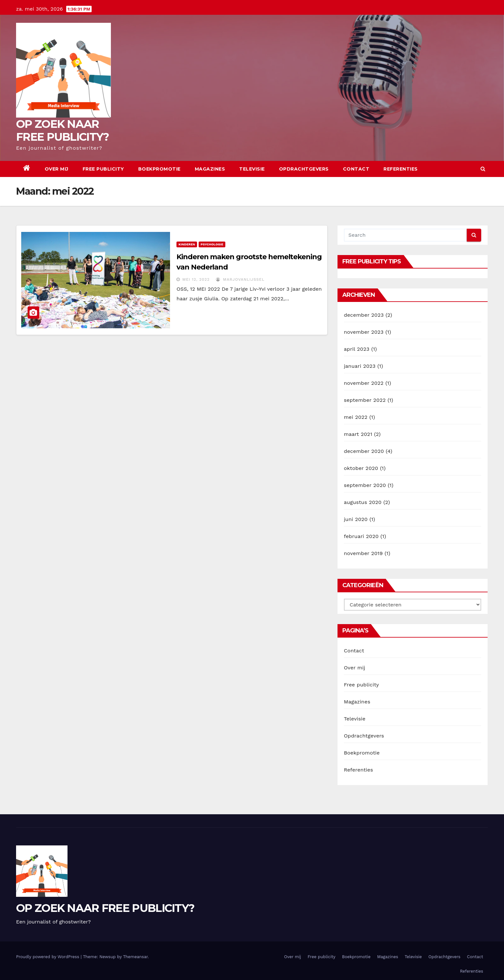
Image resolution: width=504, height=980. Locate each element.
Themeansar (135, 957)
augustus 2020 (363, 502)
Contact (356, 169)
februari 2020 (361, 536)
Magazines (210, 169)
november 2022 (364, 383)
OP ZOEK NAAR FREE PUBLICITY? (63, 130)
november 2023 (364, 332)
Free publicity (103, 169)
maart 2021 (358, 434)
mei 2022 (356, 417)
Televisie (252, 169)
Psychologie (212, 244)
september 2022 (365, 400)
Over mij (57, 169)
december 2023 (364, 315)
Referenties (401, 169)
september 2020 (365, 485)
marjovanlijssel (240, 279)
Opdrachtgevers (304, 169)
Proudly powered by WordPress (48, 957)
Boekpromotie (159, 169)
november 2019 (363, 553)
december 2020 (364, 451)
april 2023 (357, 349)
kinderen (187, 244)
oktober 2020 (361, 468)
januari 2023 (360, 366)
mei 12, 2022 (196, 279)
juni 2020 (356, 519)
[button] (483, 169)
